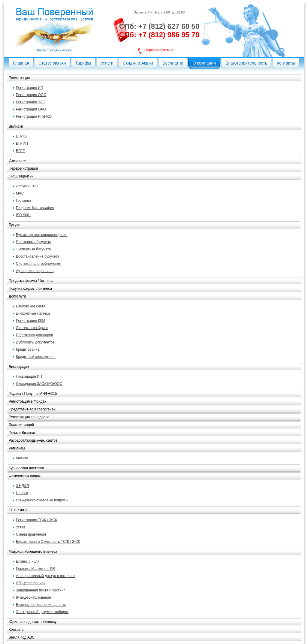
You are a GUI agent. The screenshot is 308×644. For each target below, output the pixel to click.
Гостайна (23, 201)
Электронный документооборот (42, 612)
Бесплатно (173, 63)
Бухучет (15, 225)
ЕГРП (21, 151)
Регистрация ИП (30, 88)
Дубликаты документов (35, 342)
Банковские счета (31, 306)
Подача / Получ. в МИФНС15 (33, 394)
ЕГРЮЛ (22, 136)
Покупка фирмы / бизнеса (30, 289)
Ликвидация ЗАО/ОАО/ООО (39, 384)
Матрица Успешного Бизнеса (33, 552)
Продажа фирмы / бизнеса (31, 281)
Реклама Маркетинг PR (35, 569)
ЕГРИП (22, 144)
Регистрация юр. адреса (29, 417)
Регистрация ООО (31, 95)
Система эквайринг (32, 328)
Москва (22, 458)
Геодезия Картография (35, 208)
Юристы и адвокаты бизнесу (33, 622)
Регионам (17, 448)
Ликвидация (19, 367)
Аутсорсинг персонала (35, 271)
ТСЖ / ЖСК (18, 510)
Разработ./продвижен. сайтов (33, 440)
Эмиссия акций (21, 425)
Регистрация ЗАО (31, 102)
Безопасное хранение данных (41, 605)
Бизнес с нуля (28, 561)
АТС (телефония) (30, 583)
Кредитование (28, 349)
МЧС (20, 193)
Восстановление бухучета (38, 256)
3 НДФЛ (22, 486)
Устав (21, 527)
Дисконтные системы (34, 313)
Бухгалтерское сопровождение (42, 235)
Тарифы (83, 63)
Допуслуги (17, 296)
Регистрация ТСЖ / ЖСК (36, 520)
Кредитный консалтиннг (36, 357)
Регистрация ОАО (31, 109)
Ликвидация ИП (29, 376)
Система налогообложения (39, 264)
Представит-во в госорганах (32, 409)
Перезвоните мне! (159, 50)
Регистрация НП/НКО (34, 116)
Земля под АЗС (22, 637)
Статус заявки (52, 63)
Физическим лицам (25, 476)
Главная (21, 63)
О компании (204, 63)
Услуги (107, 63)
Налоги (22, 493)
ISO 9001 (24, 215)
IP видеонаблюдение (33, 597)
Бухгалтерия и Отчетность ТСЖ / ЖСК (48, 542)
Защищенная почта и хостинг (40, 590)
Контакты (286, 63)
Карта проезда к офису (54, 50)
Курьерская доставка (26, 468)
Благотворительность (246, 63)
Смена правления (31, 534)
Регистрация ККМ (30, 321)
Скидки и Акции (138, 63)
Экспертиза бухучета (33, 249)
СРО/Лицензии (21, 176)
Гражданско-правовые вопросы (42, 500)
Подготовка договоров (35, 335)
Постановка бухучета (34, 242)
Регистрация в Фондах (27, 401)
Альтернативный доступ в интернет (45, 576)
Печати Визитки (22, 433)
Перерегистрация (23, 168)
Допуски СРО (27, 186)
